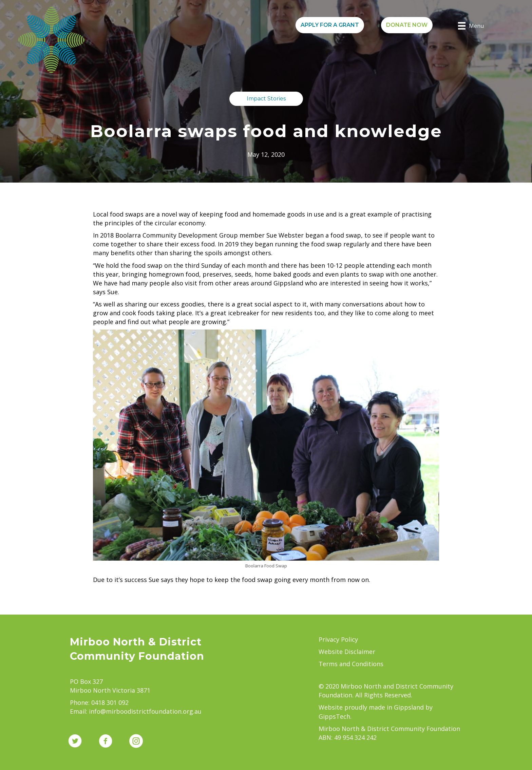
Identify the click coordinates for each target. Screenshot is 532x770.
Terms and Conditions (351, 664)
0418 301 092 (110, 702)
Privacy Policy (338, 639)
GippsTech (334, 716)
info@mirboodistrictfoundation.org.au (145, 711)
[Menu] (471, 26)
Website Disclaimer (347, 652)
